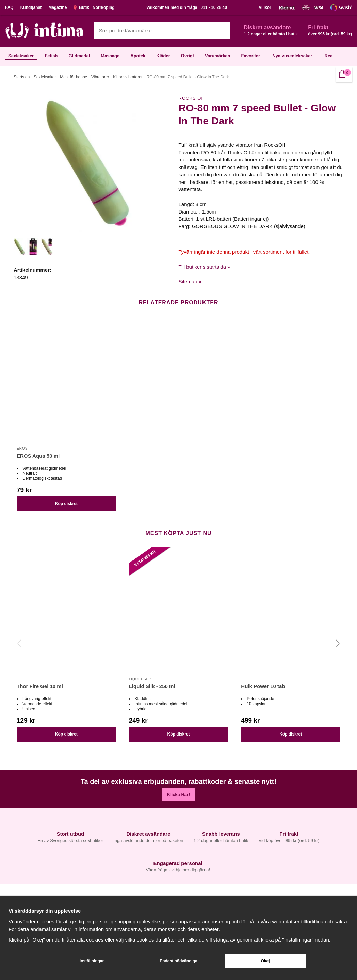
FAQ (9, 7)
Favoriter (251, 56)
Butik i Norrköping (94, 7)
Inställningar (92, 961)
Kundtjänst (31, 7)
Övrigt (188, 56)
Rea (329, 56)
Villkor (265, 7)
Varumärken (217, 56)
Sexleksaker (21, 56)
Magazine (58, 7)
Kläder (163, 56)
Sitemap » (190, 281)
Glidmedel (79, 56)
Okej (265, 961)
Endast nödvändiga (178, 961)
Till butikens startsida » (205, 267)
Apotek (138, 56)
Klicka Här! (179, 795)
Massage (110, 56)
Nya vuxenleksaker (292, 56)
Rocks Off (193, 98)
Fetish (51, 56)
